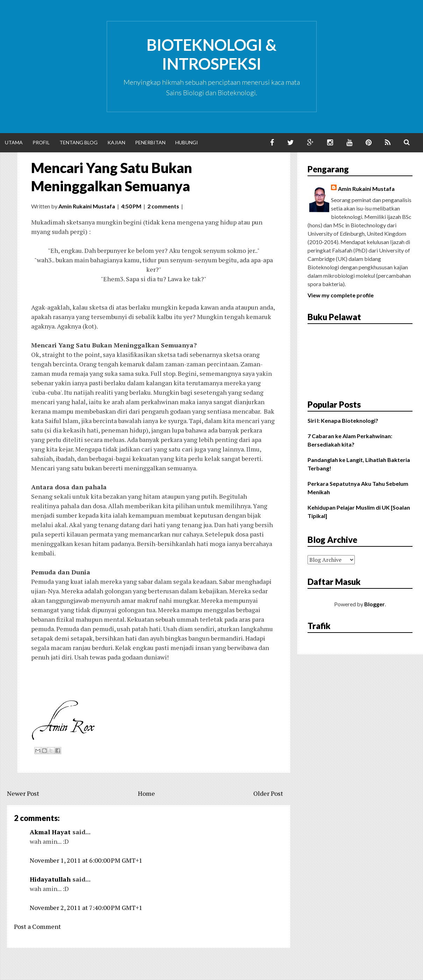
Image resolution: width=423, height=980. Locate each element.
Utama (14, 142)
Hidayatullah (50, 879)
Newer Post (23, 793)
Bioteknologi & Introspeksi (212, 54)
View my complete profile (341, 295)
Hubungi (187, 142)
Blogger (375, 604)
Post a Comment (37, 926)
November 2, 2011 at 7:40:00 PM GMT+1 (86, 907)
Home (146, 793)
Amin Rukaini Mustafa (366, 189)
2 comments (163, 206)
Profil (41, 142)
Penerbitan (150, 142)
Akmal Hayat (50, 832)
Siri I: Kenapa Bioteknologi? (343, 420)
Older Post (268, 793)
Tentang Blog (79, 142)
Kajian (116, 142)
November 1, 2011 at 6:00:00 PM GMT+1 (86, 860)
